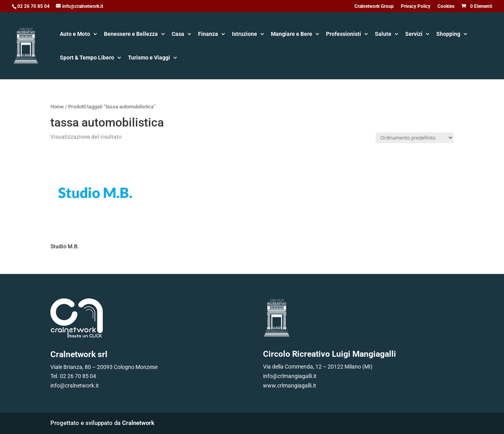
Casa (178, 34)
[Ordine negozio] (415, 138)
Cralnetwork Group (374, 7)
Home (57, 107)
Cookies (446, 7)
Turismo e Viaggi (149, 58)
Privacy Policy (416, 7)
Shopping (448, 34)
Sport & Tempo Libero (87, 58)
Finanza (208, 34)
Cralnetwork (138, 423)
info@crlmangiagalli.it (290, 376)
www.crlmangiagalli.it (290, 386)
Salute (383, 34)
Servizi (414, 34)
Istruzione (245, 34)
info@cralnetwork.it (75, 386)
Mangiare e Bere (292, 34)
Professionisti (344, 34)
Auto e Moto (75, 34)
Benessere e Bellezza (131, 34)
